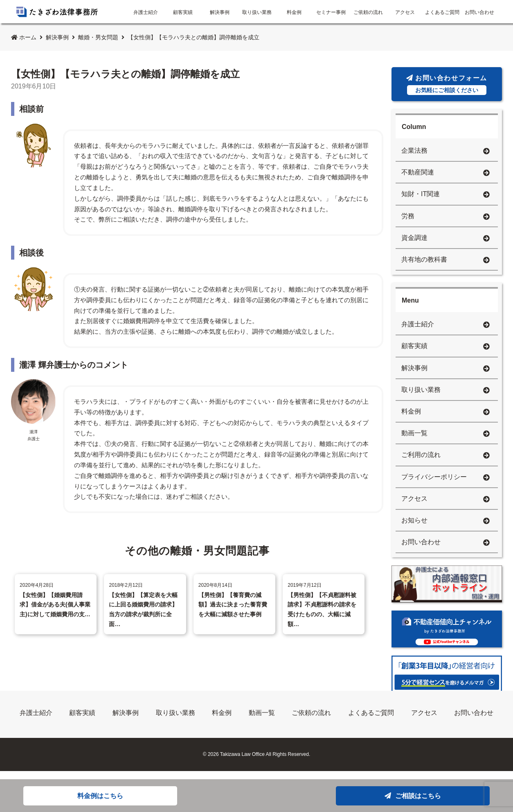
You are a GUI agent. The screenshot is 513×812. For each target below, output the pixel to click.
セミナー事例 (331, 12)
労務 (445, 217)
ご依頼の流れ (368, 12)
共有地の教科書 (445, 260)
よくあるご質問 (442, 12)
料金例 (294, 12)
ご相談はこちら (413, 796)
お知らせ (445, 521)
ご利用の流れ (445, 456)
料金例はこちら (100, 796)
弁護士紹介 (146, 12)
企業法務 (445, 151)
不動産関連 (445, 173)
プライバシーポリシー (445, 478)
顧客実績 (183, 12)
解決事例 (220, 12)
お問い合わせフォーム (447, 85)
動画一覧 (445, 434)
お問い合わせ (479, 12)
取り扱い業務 (257, 12)
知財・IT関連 (445, 195)
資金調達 (445, 239)
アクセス (405, 12)
